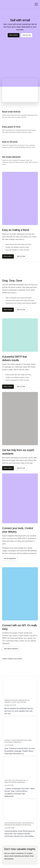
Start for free (27, 35)
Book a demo (14, 35)
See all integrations (10, 558)
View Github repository (11, 649)
